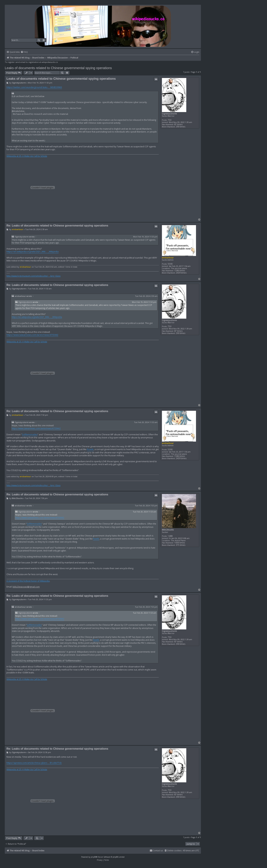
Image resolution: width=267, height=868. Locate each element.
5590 (170, 264)
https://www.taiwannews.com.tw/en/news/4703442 (32, 335)
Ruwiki (90, 449)
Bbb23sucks (168, 530)
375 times (180, 545)
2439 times (181, 273)
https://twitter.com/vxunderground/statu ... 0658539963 (34, 87)
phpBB (93, 857)
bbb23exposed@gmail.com (26, 587)
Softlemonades (30, 435)
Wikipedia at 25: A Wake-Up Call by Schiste (27, 156)
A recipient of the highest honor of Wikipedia (28, 581)
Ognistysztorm (169, 114)
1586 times (180, 271)
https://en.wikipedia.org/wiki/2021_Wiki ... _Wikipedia (33, 252)
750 (170, 120)
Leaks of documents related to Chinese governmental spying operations (58, 68)
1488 (170, 536)
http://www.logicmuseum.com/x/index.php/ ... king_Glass (33, 276)
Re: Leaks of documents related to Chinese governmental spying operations (57, 225)
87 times (178, 124)
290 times (180, 127)
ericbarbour (168, 258)
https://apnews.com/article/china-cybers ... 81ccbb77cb (34, 763)
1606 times (180, 543)
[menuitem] (24, 52)
